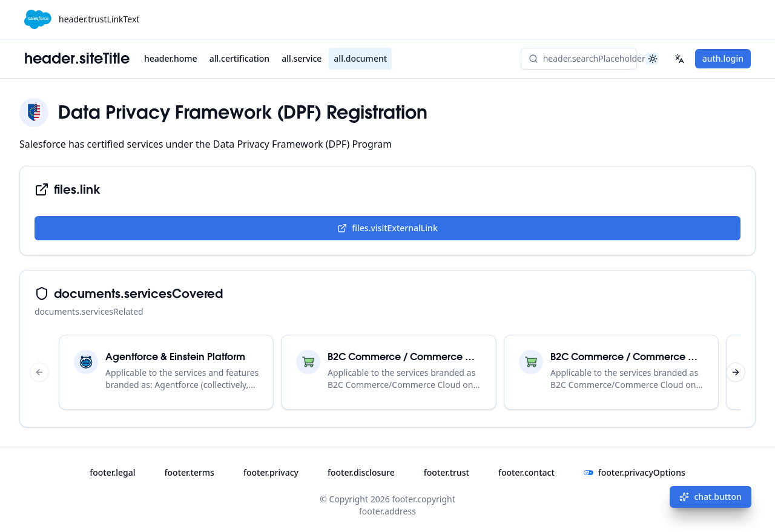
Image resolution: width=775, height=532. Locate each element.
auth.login (723, 58)
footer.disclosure (361, 472)
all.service (302, 58)
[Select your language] (679, 59)
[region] (387, 372)
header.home (171, 58)
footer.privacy (271, 472)
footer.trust (447, 472)
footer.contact (526, 472)
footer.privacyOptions (635, 472)
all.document (360, 58)
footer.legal (112, 472)
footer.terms (190, 472)
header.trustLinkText (99, 19)
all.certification (239, 58)
